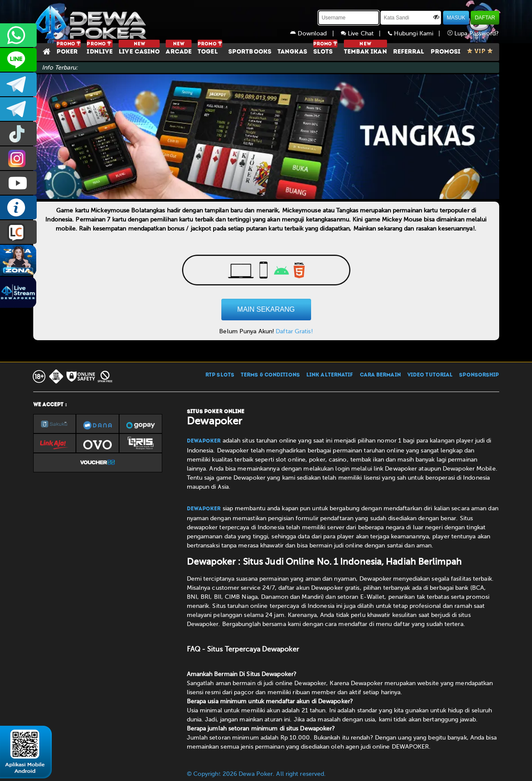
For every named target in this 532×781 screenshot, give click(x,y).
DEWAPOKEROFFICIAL (18, 183)
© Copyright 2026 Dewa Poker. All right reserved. (257, 774)
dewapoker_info (18, 109)
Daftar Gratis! (294, 331)
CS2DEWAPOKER (18, 60)
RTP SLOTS (220, 375)
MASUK (456, 18)
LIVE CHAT (18, 232)
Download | (315, 33)
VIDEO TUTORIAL (430, 375)
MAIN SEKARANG (266, 309)
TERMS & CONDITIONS (270, 375)
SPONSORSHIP (479, 375)
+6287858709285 (18, 35)
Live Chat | (364, 33)
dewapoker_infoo (18, 84)
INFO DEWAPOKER (18, 207)
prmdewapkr (18, 134)
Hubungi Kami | (418, 33)
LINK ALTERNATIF (330, 375)
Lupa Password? (473, 33)
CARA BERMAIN (380, 375)
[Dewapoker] (91, 22)
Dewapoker (204, 441)
